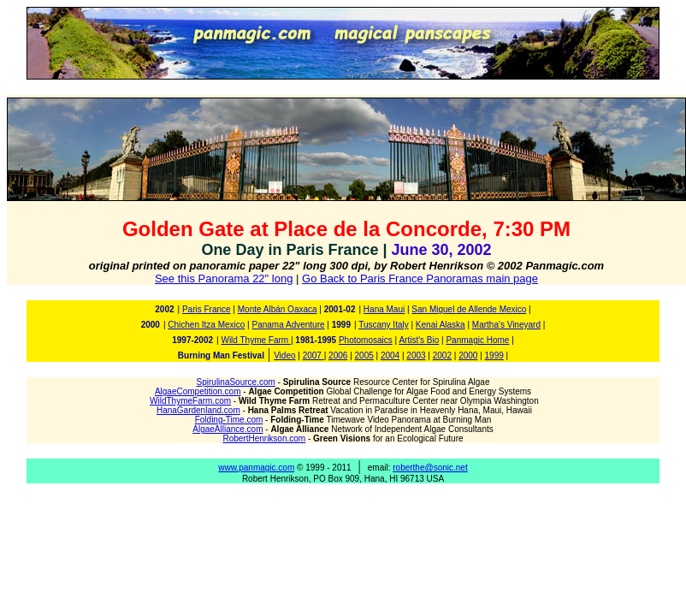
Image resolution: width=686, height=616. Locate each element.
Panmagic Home (477, 340)
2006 (338, 355)
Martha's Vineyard (506, 325)
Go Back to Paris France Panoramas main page (420, 278)
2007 (313, 355)
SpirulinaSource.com (236, 382)
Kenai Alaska (441, 325)
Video (284, 355)
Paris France (207, 309)
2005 (364, 355)
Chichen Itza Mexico (206, 325)
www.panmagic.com (256, 468)
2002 (442, 355)
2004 (390, 355)
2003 (416, 355)
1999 (494, 355)
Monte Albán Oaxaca (278, 309)
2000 (468, 355)
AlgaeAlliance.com (228, 429)
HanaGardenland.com (198, 410)
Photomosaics (366, 340)
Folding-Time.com (229, 420)
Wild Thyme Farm (256, 340)
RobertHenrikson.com (264, 438)
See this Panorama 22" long (224, 278)
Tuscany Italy (384, 325)
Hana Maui (384, 309)
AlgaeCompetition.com (198, 391)
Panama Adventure (288, 325)
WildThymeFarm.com (190, 401)
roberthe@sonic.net (430, 468)
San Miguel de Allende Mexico (469, 309)
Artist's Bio (419, 340)
